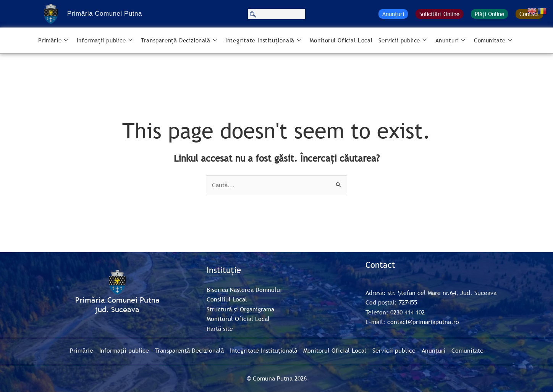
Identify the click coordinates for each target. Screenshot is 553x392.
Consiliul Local (227, 299)
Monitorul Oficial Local (341, 40)
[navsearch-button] (276, 14)
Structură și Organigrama (240, 309)
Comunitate (493, 40)
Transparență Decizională (179, 40)
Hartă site (220, 329)
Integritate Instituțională (263, 40)
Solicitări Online (439, 14)
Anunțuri (393, 14)
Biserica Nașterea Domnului (244, 290)
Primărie (53, 40)
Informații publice (105, 40)
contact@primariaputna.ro (423, 322)
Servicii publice (403, 40)
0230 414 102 (407, 312)
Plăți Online (489, 14)
